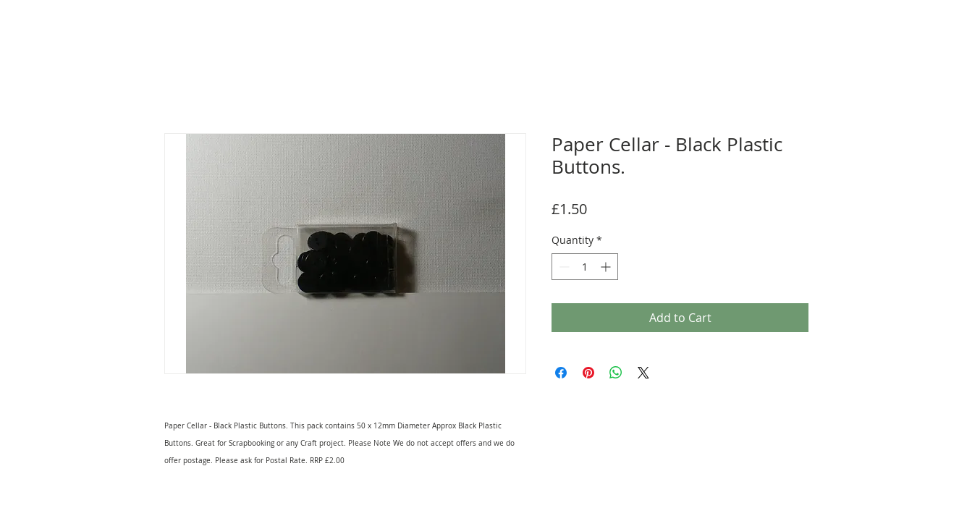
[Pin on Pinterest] (588, 373)
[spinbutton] (585, 267)
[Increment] (607, 267)
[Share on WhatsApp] (616, 373)
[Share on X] (643, 373)
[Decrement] (563, 267)
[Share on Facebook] (561, 373)
